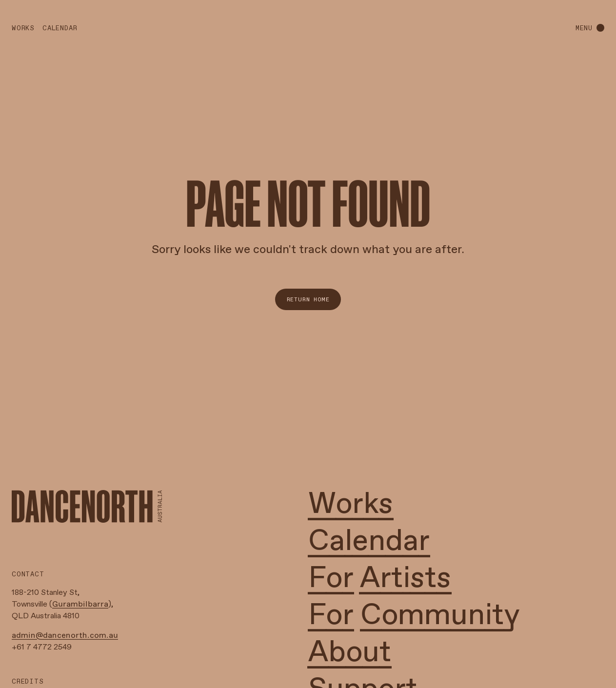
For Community (414, 616)
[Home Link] (87, 506)
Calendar (60, 28)
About (350, 653)
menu (584, 28)
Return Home (308, 299)
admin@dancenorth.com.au (65, 636)
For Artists (380, 579)
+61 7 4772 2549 (42, 647)
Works (23, 28)
